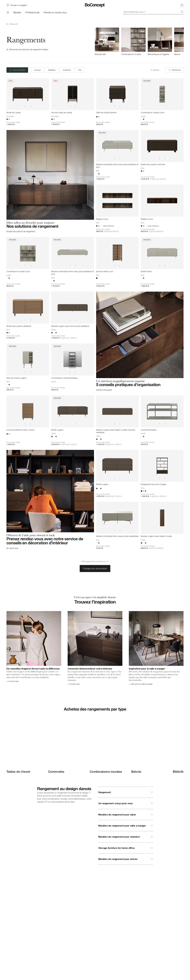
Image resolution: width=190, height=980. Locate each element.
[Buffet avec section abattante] (28, 308)
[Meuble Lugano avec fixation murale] (162, 518)
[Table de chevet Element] (117, 94)
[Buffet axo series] (28, 94)
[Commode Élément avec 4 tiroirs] (28, 411)
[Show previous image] (25, 107)
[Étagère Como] (117, 201)
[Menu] (8, 12)
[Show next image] (31, 107)
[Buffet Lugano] (73, 411)
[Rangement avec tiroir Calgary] (162, 466)
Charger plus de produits (95, 569)
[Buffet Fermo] (162, 253)
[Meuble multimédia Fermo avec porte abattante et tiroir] (117, 146)
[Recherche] (182, 12)
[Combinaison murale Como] (162, 94)
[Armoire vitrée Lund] (117, 253)
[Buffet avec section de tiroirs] (162, 146)
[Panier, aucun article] (182, 5)
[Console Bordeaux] (162, 411)
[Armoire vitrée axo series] (73, 94)
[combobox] (153, 12)
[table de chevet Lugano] (28, 360)
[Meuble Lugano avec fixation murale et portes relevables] (117, 411)
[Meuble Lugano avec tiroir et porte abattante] (73, 308)
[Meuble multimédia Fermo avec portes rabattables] (117, 518)
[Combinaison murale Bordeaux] (73, 360)
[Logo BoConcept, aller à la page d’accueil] (95, 5)
